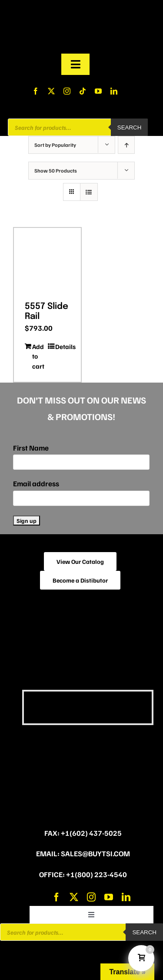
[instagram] (67, 91)
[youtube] (98, 91)
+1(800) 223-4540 (96, 874)
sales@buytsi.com (95, 853)
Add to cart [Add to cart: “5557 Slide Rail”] (38, 356)
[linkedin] (114, 91)
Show (56, 171)
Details (63, 346)
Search (130, 127)
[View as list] (89, 192)
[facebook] (36, 91)
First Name (31, 448)
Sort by (55, 145)
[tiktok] (83, 91)
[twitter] (51, 91)
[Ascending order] (126, 145)
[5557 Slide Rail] (47, 261)
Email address (36, 483)
